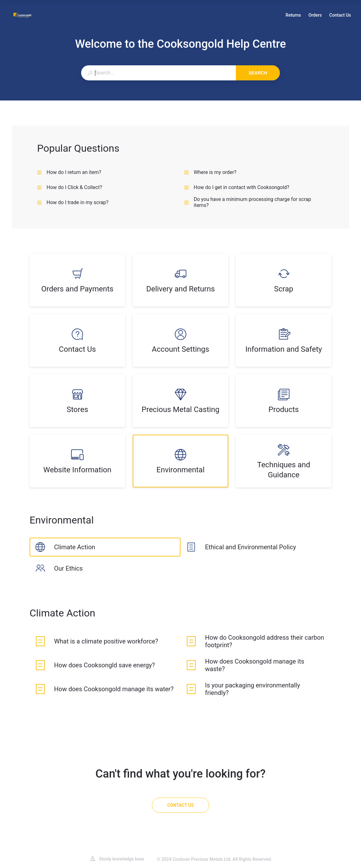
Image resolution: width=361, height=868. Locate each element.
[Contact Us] (181, 805)
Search (258, 73)
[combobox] (158, 73)
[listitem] (77, 280)
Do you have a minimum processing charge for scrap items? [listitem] (248, 202)
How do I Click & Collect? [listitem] (70, 187)
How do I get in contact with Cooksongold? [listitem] (237, 187)
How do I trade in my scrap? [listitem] (73, 202)
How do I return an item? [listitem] (69, 172)
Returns (293, 16)
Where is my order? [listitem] (210, 172)
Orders (315, 16)
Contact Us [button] (340, 15)
